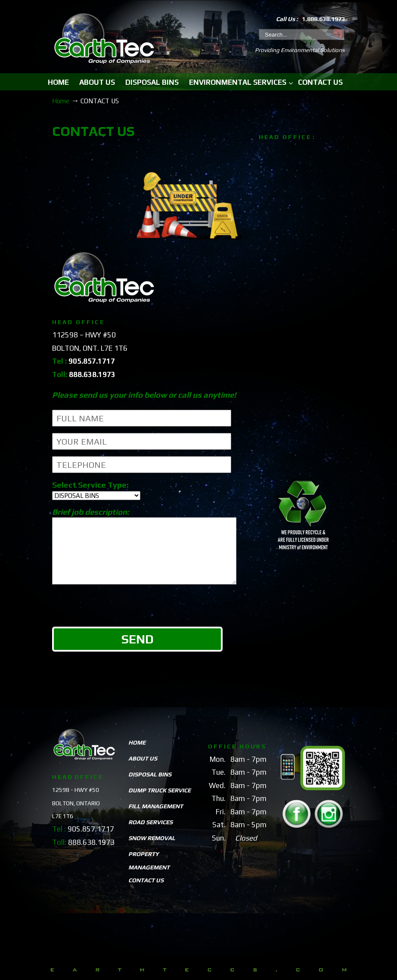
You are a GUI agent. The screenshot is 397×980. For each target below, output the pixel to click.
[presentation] (118, 621)
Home (61, 101)
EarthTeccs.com (104, 39)
